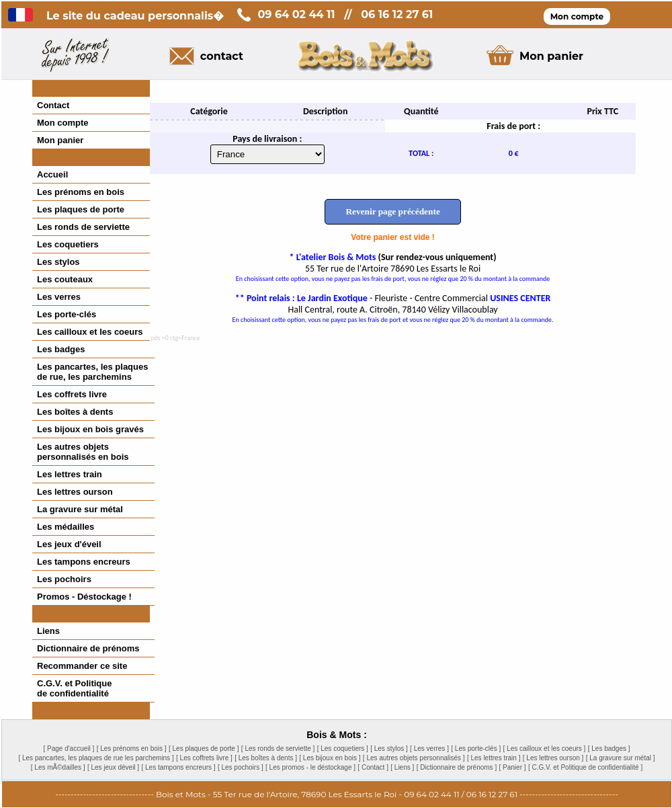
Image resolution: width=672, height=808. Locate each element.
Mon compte (63, 123)
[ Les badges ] (609, 749)
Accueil (52, 174)
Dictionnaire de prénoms (88, 648)
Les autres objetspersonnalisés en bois (83, 452)
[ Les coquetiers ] (343, 749)
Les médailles (66, 527)
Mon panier (60, 140)
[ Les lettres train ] (494, 758)
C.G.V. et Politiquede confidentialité (74, 688)
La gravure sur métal (80, 509)
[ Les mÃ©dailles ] (58, 767)
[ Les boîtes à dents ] (266, 758)
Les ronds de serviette (83, 227)
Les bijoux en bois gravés (90, 429)
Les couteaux (65, 279)
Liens (48, 631)
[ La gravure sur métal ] (621, 758)
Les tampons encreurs (84, 562)
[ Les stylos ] (389, 749)
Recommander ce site (82, 666)
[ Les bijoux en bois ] (330, 758)
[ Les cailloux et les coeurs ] (545, 749)
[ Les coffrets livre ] (204, 758)
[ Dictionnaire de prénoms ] (457, 767)
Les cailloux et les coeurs (90, 332)
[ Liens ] (402, 767)
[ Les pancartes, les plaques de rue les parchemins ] (96, 758)
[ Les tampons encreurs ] (178, 767)
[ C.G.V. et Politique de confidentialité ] (585, 767)
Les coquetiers (68, 244)
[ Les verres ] (429, 749)
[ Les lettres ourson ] (553, 758)
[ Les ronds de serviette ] (278, 749)
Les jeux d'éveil (69, 544)
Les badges (61, 349)
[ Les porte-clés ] (476, 749)
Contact (53, 105)
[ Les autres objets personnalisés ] (414, 758)
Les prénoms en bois (81, 192)
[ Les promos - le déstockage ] (310, 767)
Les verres (59, 297)
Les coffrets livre (72, 394)
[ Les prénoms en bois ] (132, 749)
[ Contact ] (373, 767)
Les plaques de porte (81, 209)
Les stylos (58, 262)
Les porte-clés (67, 314)
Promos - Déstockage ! (84, 597)
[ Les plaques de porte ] (204, 749)
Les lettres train (70, 474)
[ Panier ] (513, 767)
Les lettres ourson (75, 492)
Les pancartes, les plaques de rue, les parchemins (92, 372)
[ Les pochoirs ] (241, 767)
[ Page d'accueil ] (69, 749)
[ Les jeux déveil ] (113, 767)
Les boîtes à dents (75, 412)
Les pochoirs (64, 579)
